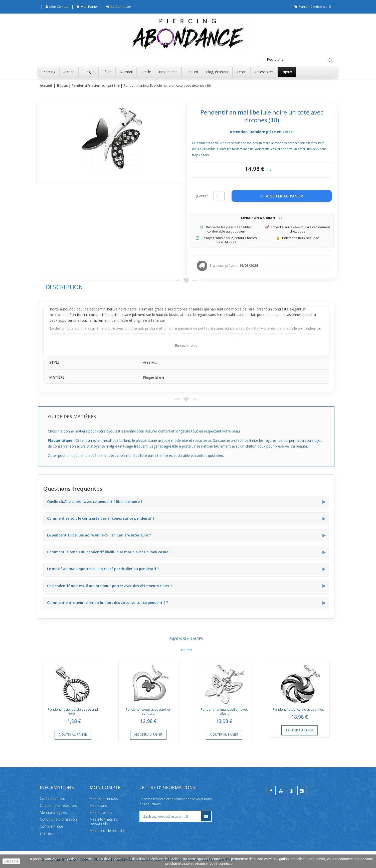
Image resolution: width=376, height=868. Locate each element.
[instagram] (302, 791)
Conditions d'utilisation (58, 819)
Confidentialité (51, 826)
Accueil (46, 86)
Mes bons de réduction (109, 831)
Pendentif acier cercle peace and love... (73, 712)
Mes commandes (104, 798)
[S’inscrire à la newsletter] (206, 816)
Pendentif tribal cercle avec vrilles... (300, 710)
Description (64, 287)
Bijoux (62, 86)
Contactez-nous (53, 798)
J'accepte (11, 861)
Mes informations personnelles (104, 821)
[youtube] (281, 791)
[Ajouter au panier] (282, 196)
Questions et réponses (58, 805)
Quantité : (202, 196)
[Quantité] (219, 196)
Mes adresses (101, 812)
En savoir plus (186, 346)
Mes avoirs (98, 805)
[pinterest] (292, 791)
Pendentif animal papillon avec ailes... (224, 712)
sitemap (46, 833)
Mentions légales (53, 812)
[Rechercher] (330, 61)
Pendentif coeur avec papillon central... (148, 712)
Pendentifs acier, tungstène (96, 86)
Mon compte (105, 787)
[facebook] (271, 791)
